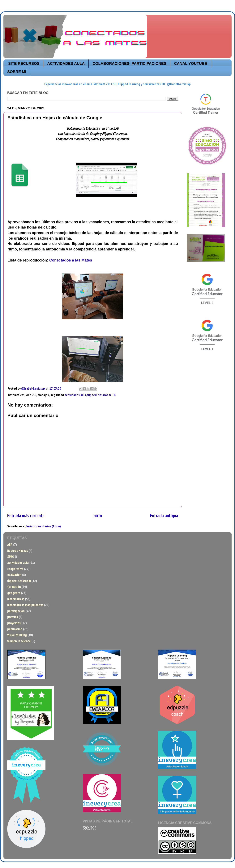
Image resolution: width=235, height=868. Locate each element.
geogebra (14, 593)
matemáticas (16, 599)
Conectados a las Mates (71, 260)
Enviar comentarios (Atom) (43, 526)
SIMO (11, 556)
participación (16, 611)
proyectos (14, 623)
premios (13, 617)
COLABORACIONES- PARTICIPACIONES (129, 63)
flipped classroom (99, 395)
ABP (10, 544)
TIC (114, 395)
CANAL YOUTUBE (191, 63)
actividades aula (75, 395)
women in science (19, 641)
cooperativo (15, 569)
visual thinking (17, 635)
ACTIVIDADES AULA (66, 63)
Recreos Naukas (18, 551)
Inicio (97, 515)
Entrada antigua (164, 515)
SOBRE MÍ (17, 72)
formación (14, 587)
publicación (15, 629)
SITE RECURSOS (24, 63)
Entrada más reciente (26, 515)
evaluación (14, 575)
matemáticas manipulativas (25, 605)
